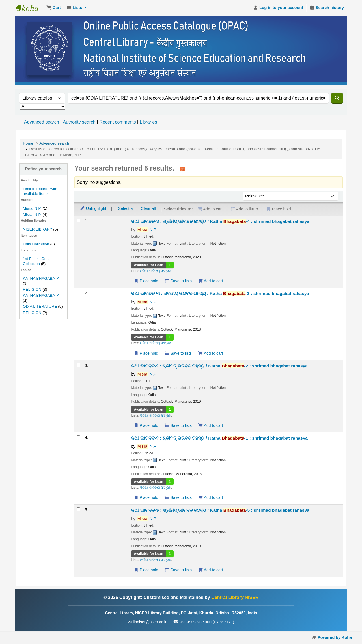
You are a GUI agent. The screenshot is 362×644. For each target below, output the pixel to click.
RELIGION (32, 289)
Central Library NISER (30, 8)
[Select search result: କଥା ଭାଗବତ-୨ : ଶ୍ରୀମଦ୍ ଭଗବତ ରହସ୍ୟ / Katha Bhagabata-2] (78, 365)
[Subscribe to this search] (183, 169)
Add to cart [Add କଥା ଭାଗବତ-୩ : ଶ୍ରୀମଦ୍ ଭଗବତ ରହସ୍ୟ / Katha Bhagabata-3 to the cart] (210, 353)
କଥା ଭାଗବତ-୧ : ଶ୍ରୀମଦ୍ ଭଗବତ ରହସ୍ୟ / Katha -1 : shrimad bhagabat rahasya (219, 438)
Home (28, 143)
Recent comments (118, 122)
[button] (54, 8)
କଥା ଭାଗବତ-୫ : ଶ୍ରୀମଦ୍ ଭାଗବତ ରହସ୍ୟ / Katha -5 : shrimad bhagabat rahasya (220, 510)
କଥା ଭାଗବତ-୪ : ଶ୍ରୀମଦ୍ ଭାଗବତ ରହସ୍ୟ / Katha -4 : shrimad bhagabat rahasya (220, 221)
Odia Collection (36, 244)
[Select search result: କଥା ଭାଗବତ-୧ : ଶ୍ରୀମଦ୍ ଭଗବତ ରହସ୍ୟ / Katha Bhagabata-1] (78, 437)
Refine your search (44, 169)
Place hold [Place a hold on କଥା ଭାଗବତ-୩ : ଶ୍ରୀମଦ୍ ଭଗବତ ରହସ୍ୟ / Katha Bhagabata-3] (146, 353)
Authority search (79, 122)
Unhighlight (93, 208)
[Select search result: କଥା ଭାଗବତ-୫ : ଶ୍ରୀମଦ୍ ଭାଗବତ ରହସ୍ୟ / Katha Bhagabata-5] (78, 509)
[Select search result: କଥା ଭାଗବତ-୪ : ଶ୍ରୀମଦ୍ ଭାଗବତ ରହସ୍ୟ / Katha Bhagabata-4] (78, 220)
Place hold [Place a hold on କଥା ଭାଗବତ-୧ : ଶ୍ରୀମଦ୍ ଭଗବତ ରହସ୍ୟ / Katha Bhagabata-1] (146, 497)
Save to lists (178, 281)
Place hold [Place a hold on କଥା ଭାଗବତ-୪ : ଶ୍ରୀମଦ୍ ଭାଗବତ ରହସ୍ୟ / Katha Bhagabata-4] (146, 281)
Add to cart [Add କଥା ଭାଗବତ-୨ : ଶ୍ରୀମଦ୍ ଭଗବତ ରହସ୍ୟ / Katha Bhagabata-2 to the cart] (210, 425)
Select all (126, 208)
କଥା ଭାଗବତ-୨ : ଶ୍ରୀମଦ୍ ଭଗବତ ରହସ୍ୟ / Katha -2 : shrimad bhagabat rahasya (219, 366)
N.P (147, 230)
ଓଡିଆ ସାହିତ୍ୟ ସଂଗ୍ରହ (155, 271)
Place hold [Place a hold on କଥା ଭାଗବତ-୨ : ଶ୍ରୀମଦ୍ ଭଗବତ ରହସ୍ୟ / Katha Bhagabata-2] (146, 425)
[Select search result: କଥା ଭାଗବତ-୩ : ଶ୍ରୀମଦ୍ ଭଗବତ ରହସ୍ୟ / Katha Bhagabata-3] (78, 293)
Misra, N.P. (32, 208)
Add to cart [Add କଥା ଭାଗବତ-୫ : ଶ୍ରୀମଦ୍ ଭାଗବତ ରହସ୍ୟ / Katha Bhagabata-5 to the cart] (210, 570)
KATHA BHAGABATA (41, 278)
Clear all (148, 208)
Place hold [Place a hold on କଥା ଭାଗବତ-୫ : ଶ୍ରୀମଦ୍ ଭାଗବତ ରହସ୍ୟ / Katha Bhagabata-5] (146, 570)
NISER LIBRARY (38, 229)
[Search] (337, 98)
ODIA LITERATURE (40, 306)
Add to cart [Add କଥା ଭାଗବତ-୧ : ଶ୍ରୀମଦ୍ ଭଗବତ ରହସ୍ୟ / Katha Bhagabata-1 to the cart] (210, 497)
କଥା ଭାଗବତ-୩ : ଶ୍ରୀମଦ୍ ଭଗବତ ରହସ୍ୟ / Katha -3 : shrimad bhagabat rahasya (220, 293)
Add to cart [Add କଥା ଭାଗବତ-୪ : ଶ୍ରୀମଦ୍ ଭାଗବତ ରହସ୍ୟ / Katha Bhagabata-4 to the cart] (210, 281)
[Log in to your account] (278, 8)
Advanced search (42, 122)
